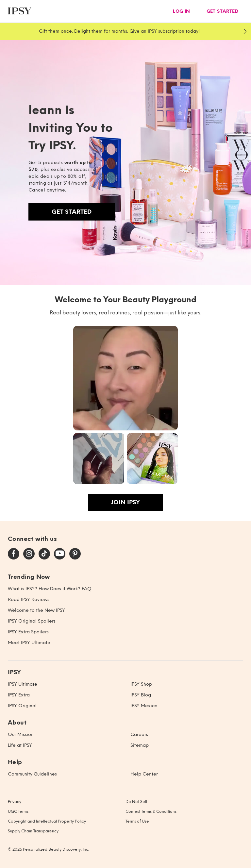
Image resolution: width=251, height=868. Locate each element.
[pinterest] (75, 554)
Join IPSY (125, 502)
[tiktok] (44, 554)
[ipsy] (20, 11)
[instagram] (29, 554)
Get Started (72, 212)
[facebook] (14, 554)
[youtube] (60, 554)
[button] (125, 378)
